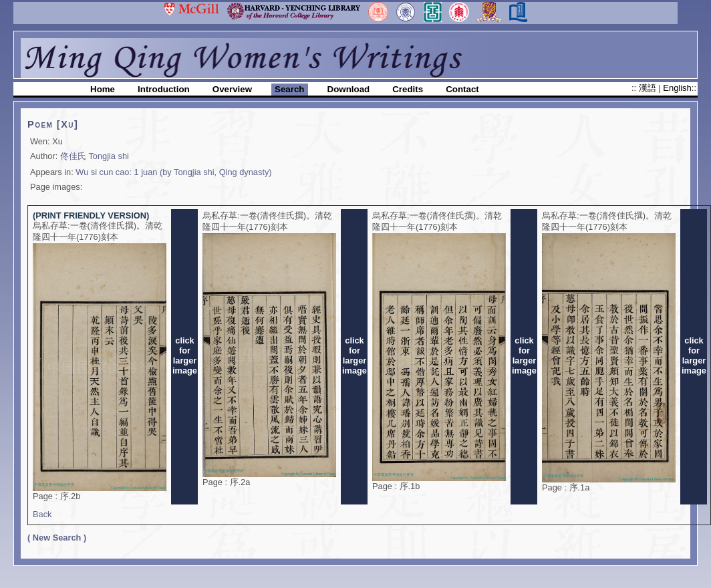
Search (289, 89)
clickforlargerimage (185, 355)
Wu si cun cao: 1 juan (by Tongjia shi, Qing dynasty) (173, 172)
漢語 (649, 88)
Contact (462, 89)
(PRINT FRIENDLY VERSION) (91, 215)
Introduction (164, 89)
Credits (408, 89)
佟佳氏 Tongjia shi (95, 156)
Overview (232, 89)
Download (349, 89)
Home (103, 89)
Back (42, 514)
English (677, 88)
